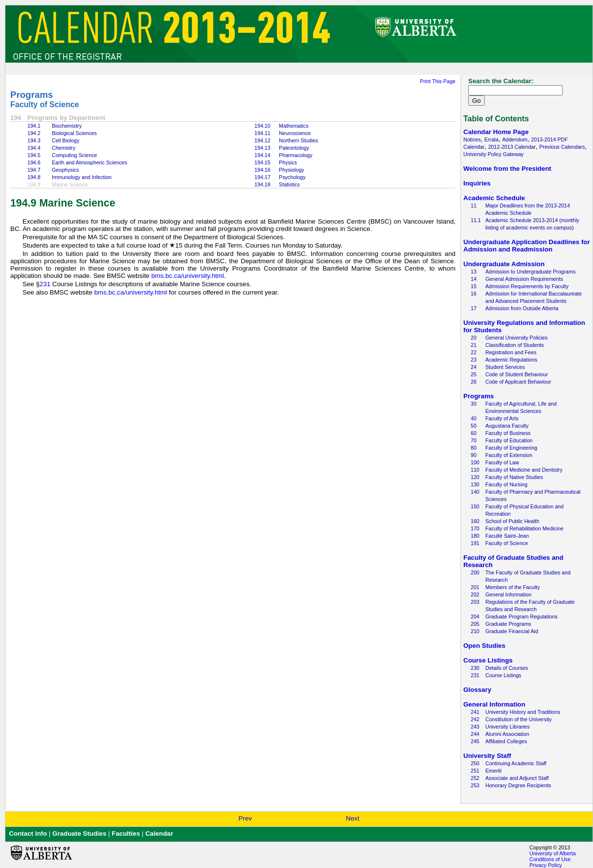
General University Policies (516, 338)
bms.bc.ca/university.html (188, 276)
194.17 (262, 177)
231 (45, 284)
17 (474, 308)
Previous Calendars (562, 147)
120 (475, 477)
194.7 (34, 170)
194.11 (262, 133)
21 (474, 345)
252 (475, 778)
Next (353, 818)
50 (474, 426)
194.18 (262, 184)
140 (475, 492)
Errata (491, 139)
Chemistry (64, 148)
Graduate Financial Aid (512, 631)
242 (475, 719)
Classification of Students (515, 345)
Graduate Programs (508, 624)
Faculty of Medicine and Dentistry (524, 470)
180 (475, 536)
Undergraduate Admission (504, 264)
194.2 (34, 133)
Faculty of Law (502, 462)
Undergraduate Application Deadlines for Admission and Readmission (527, 246)
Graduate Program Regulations (522, 617)
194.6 (34, 162)
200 (475, 572)
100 (475, 462)
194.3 (34, 140)
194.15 (262, 162)
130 (475, 484)
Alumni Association (507, 734)
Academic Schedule (494, 198)
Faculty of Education (509, 440)
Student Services (505, 367)
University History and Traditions (523, 712)
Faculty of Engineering (511, 448)
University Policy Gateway (493, 154)
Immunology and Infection (82, 177)
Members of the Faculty (513, 587)
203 (475, 602)
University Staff (487, 756)
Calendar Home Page (496, 132)
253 (475, 785)
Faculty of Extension (509, 455)
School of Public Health (512, 521)
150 (475, 506)
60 (474, 433)
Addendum (515, 139)
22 (474, 352)
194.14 (262, 155)
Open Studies (484, 646)
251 (475, 771)
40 (474, 418)
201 (475, 587)
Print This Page (438, 81)
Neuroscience (295, 133)
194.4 (34, 148)
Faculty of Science (45, 104)
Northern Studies (298, 140)
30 (474, 404)
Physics (288, 162)
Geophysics (66, 170)
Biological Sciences (74, 133)
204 (475, 617)
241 (475, 712)
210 (475, 631)
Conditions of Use (550, 859)
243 (475, 727)
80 (474, 448)
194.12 (262, 140)
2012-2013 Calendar (512, 147)
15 (474, 286)
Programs (32, 95)
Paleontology (294, 148)
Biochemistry (67, 126)
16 (474, 294)
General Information (508, 594)
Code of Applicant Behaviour (518, 382)
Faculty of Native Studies (514, 477)
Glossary (477, 690)
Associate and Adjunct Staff (517, 778)
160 (475, 521)
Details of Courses (507, 668)
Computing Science (74, 155)
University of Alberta (553, 853)
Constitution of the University (519, 719)
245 (475, 741)
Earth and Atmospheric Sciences (90, 162)
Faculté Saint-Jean (507, 536)
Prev (245, 818)
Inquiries (477, 183)
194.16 (262, 170)
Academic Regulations (511, 360)
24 (474, 367)
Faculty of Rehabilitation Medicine (524, 528)
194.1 (34, 126)
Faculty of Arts (502, 418)
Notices (472, 139)
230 (475, 668)
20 (474, 338)
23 (474, 360)
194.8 (34, 177)
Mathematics (294, 126)
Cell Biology (66, 140)
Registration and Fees (511, 352)
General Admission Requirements (524, 279)
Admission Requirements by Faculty (527, 286)
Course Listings (488, 660)
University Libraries (508, 727)
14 (474, 279)
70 (474, 440)
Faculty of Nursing (506, 484)
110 (475, 470)
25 (474, 374)
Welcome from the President (507, 169)
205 (475, 624)
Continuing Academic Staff (516, 763)
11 (474, 206)
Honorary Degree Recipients (518, 785)
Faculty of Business (508, 433)
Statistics (289, 184)
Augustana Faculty (507, 426)
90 (474, 455)
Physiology (292, 170)
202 (475, 594)
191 (475, 543)
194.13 (262, 148)
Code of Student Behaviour (517, 374)
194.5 (34, 155)
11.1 (476, 220)
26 (474, 382)
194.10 (262, 126)
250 (475, 763)
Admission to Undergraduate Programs (530, 272)
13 (474, 272)
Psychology (292, 177)
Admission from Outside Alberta (522, 308)
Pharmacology (296, 155)
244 (475, 734)
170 (475, 528)
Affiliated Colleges (506, 741)
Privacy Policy (546, 865)
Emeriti (493, 771)
